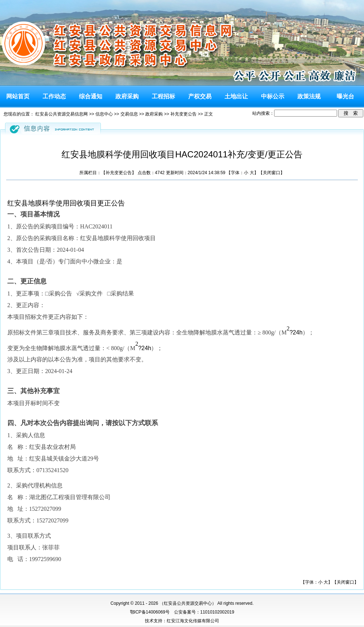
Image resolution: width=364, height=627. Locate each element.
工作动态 (54, 96)
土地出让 (236, 96)
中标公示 (273, 96)
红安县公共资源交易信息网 (62, 114)
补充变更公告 (183, 114)
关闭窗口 (272, 173)
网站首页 (18, 96)
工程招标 (163, 96)
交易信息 (129, 114)
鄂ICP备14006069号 (150, 612)
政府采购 (127, 96)
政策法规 (309, 96)
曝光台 (345, 96)
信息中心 (104, 114)
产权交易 (200, 96)
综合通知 (91, 96)
